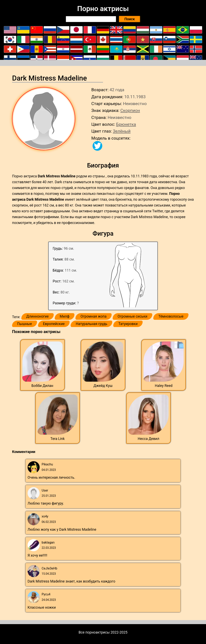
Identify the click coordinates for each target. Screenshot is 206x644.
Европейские (54, 324)
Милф (65, 316)
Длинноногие (38, 316)
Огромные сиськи (133, 316)
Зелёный (122, 131)
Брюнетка (126, 124)
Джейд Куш (103, 386)
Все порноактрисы (94, 632)
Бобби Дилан (42, 386)
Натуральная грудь (91, 324)
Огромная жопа (93, 316)
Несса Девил (148, 439)
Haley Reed (164, 386)
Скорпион (130, 110)
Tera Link (58, 439)
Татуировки (128, 324)
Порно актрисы (103, 9)
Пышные (25, 324)
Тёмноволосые (171, 316)
